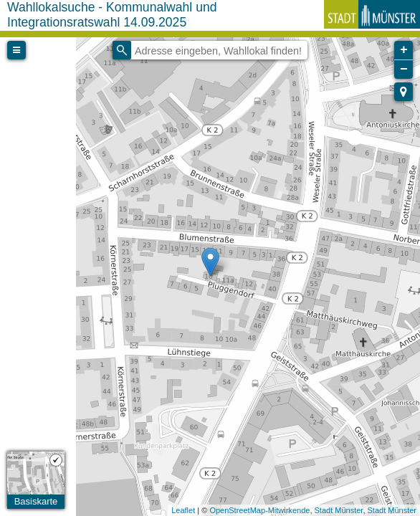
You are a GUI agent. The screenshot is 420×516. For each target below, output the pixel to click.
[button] (404, 92)
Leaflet (183, 510)
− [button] (404, 70)
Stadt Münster (339, 510)
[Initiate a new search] (122, 50)
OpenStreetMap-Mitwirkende (259, 510)
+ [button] (404, 50)
